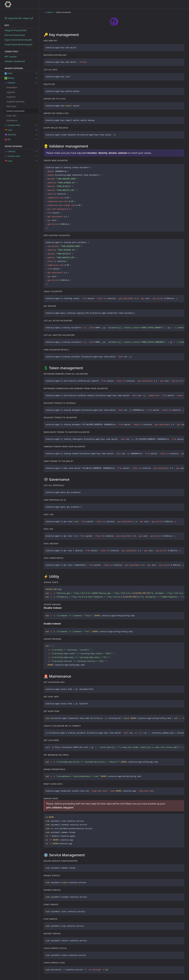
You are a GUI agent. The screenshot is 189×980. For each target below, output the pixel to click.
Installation (12, 87)
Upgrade (11, 92)
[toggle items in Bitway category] (36, 78)
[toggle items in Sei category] (36, 139)
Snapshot (11, 97)
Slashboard (12, 120)
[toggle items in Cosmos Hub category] (36, 125)
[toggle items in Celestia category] (36, 83)
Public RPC (11, 116)
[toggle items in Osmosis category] (36, 135)
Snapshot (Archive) (15, 102)
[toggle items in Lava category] (36, 130)
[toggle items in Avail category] (36, 73)
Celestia (48, 12)
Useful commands (15, 111)
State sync (11, 106)
